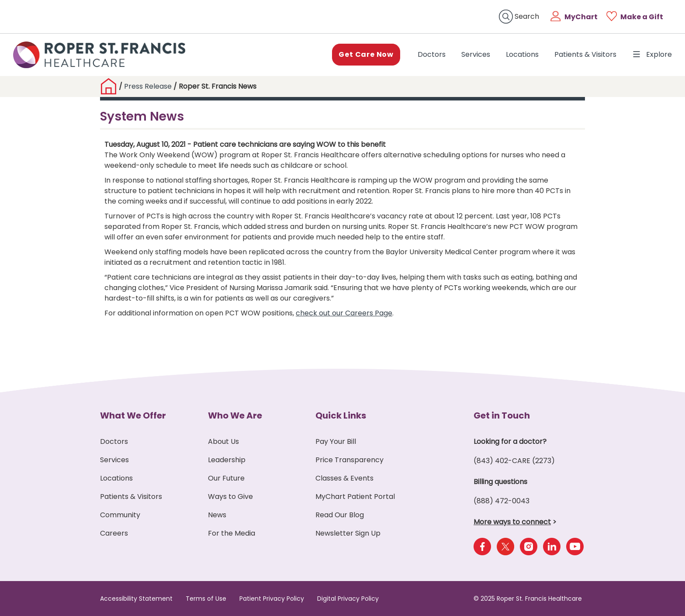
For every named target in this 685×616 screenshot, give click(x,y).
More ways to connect (512, 522)
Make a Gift (642, 17)
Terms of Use (206, 599)
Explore (652, 54)
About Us (223, 441)
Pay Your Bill (336, 441)
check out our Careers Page (344, 313)
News (217, 515)
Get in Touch (502, 415)
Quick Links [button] (341, 415)
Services (476, 54)
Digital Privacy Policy (348, 599)
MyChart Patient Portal (355, 497)
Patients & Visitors (585, 54)
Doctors (433, 54)
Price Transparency (349, 460)
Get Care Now (366, 54)
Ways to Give (230, 497)
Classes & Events (344, 478)
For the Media (232, 533)
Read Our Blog (340, 515)
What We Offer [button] (133, 415)
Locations (522, 54)
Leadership (227, 460)
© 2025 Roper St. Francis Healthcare (528, 599)
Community (120, 515)
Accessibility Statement (136, 599)
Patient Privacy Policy (272, 599)
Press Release (148, 86)
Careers (114, 533)
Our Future (226, 478)
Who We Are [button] (235, 415)
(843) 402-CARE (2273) (514, 461)
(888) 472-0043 (502, 501)
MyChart (581, 17)
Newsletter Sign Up (348, 533)
